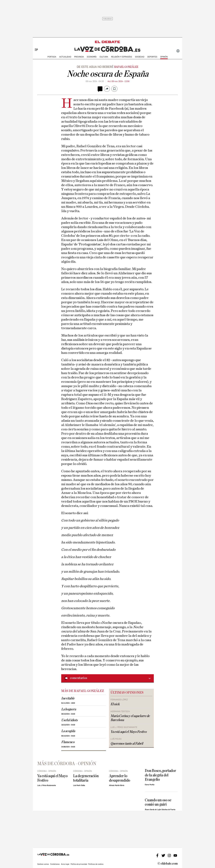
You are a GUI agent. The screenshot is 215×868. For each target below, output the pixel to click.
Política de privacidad (79, 864)
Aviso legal (65, 864)
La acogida (68, 731)
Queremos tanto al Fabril (127, 744)
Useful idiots (69, 720)
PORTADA (52, 57)
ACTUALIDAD (65, 57)
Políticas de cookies (96, 864)
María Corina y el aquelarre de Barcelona (130, 718)
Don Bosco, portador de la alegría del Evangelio (160, 775)
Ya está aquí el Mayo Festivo (128, 732)
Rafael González (126, 67)
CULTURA (104, 57)
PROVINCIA (79, 57)
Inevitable (68, 698)
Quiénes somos (43, 864)
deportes (152, 57)
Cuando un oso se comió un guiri (158, 802)
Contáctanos (55, 864)
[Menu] (35, 45)
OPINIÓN (164, 57)
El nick (115, 704)
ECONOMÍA (92, 57)
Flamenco (68, 742)
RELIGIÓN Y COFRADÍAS (122, 57)
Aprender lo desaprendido (120, 778)
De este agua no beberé (95, 67)
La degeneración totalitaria (86, 778)
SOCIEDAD (140, 57)
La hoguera (69, 709)
